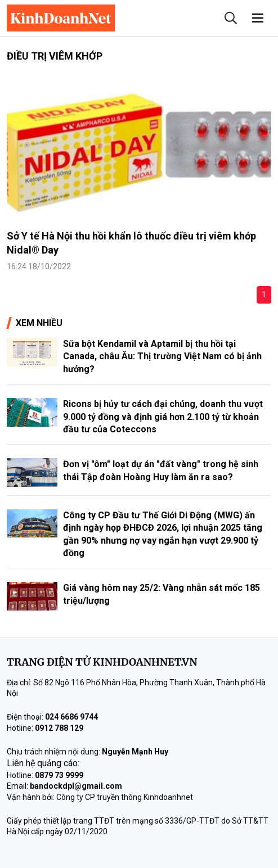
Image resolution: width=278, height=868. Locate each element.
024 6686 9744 (71, 717)
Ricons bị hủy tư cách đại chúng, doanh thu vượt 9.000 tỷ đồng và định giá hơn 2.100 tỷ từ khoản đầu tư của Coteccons (163, 417)
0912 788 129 (59, 728)
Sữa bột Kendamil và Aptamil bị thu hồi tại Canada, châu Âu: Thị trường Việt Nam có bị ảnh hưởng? (162, 356)
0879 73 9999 (59, 775)
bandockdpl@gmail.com (76, 786)
